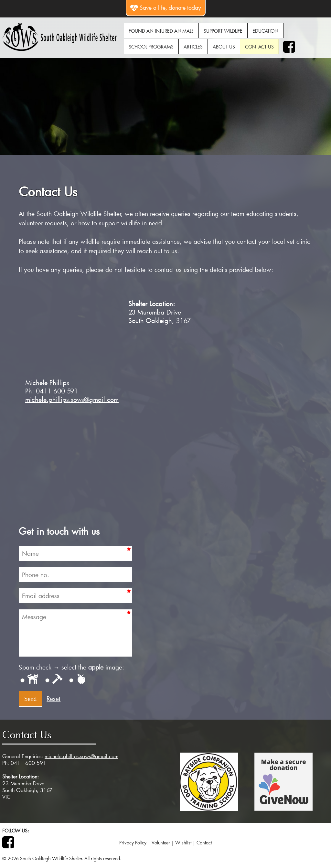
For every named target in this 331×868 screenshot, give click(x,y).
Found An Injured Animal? (161, 31)
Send (30, 699)
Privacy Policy (133, 843)
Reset (53, 698)
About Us (224, 47)
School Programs (151, 47)
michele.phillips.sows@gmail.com (72, 399)
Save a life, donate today (166, 8)
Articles (193, 47)
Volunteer (161, 843)
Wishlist (183, 843)
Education (265, 31)
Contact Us (259, 47)
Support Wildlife (223, 31)
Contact (204, 843)
